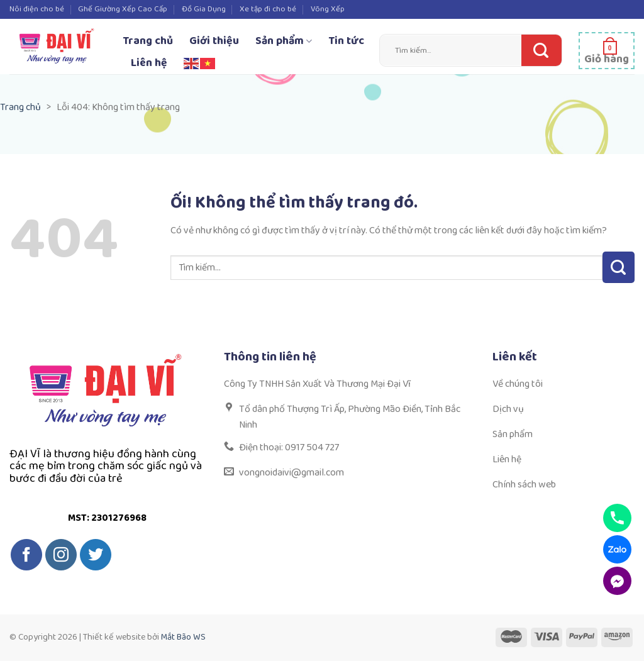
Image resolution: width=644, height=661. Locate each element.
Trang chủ (148, 41)
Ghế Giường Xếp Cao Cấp (123, 9)
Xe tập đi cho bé (268, 9)
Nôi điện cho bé (37, 9)
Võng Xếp (328, 9)
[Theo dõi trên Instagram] (61, 555)
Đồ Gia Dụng (204, 9)
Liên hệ (149, 63)
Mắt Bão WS (183, 637)
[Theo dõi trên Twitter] (96, 555)
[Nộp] (538, 50)
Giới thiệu (214, 41)
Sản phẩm (284, 41)
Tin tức (346, 41)
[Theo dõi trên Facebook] (26, 555)
